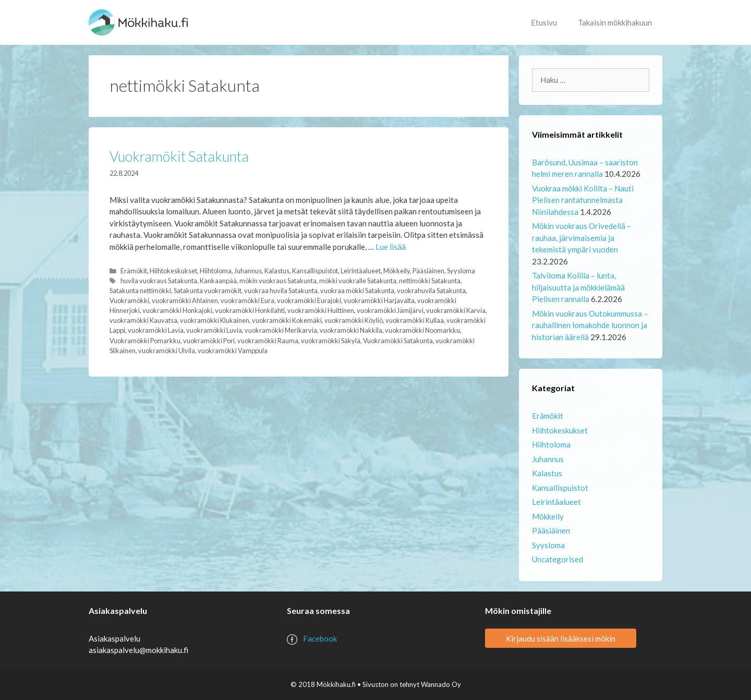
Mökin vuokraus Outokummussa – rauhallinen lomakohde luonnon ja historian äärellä (590, 325)
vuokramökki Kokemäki (287, 320)
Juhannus (248, 271)
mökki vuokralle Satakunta (358, 281)
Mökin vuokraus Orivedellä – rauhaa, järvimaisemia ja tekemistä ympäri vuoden (582, 238)
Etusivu (544, 22)
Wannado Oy (441, 684)
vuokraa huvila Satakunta (281, 291)
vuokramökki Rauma (268, 341)
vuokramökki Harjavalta (379, 300)
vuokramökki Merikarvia (281, 330)
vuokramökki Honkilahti (250, 310)
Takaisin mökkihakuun (615, 22)
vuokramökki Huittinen (321, 310)
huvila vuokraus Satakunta (159, 281)
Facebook (320, 638)
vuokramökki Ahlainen (185, 300)
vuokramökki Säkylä (331, 341)
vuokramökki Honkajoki (177, 310)
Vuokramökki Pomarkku (145, 341)
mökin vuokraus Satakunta (278, 281)
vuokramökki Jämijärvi (390, 310)
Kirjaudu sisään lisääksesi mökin (561, 638)
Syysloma (461, 271)
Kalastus (277, 271)
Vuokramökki (129, 300)
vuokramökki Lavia (156, 330)
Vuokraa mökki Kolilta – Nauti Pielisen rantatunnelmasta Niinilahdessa (583, 200)
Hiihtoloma (216, 271)
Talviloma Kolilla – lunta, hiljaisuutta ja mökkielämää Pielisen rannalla (578, 287)
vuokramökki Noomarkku (422, 330)
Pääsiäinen (428, 271)
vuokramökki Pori (209, 341)
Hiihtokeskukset (173, 271)
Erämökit (134, 271)
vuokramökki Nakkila (351, 330)
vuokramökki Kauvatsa (143, 320)
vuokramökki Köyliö (354, 320)
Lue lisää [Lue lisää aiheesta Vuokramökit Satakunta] (391, 247)
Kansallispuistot (315, 271)
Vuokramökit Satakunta (179, 156)
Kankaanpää (218, 281)
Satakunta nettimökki (140, 291)
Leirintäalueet (361, 271)
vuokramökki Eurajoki (309, 300)
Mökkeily (397, 271)
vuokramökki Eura (247, 300)
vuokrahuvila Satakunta (431, 291)
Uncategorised (558, 559)
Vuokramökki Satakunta (398, 341)
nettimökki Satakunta (430, 281)
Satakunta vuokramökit (208, 291)
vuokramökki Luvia (214, 330)
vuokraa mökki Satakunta (357, 291)
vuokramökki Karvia (456, 310)
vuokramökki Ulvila (167, 351)
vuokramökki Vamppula (233, 351)
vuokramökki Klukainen (215, 320)
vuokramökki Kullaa (415, 320)
